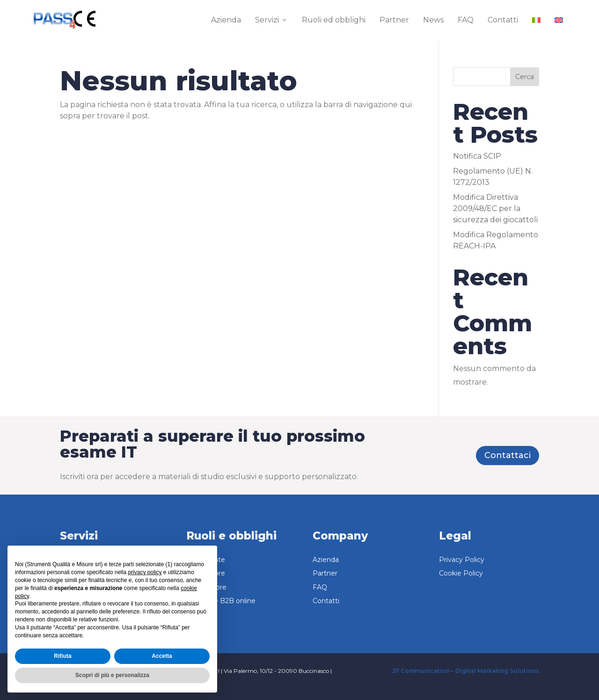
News (433, 20)
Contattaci (508, 455)
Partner (394, 20)
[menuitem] (536, 20)
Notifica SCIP (477, 156)
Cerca (525, 77)
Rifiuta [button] (62, 656)
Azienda (226, 20)
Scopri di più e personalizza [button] (112, 675)
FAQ (466, 20)
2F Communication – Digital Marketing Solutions (466, 671)
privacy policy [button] (145, 572)
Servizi (271, 20)
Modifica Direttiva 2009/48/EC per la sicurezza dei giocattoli (495, 208)
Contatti (503, 20)
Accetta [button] (162, 656)
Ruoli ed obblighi (334, 20)
